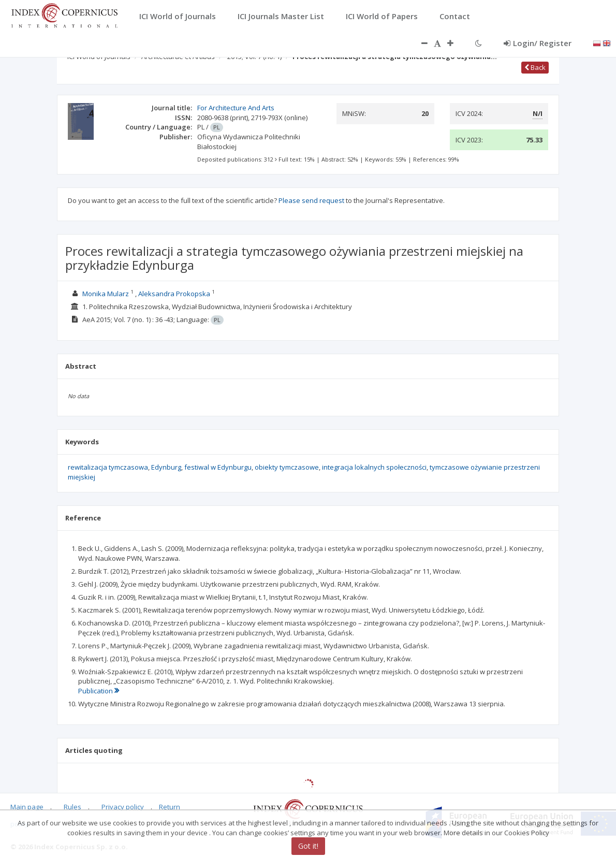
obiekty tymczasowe (287, 467)
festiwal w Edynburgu (218, 467)
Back (535, 67)
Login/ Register (538, 43)
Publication (99, 691)
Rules (72, 807)
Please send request (311, 200)
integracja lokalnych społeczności (374, 467)
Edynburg (166, 467)
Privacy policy (123, 807)
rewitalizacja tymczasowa (108, 467)
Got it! (308, 846)
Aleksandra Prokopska (174, 294)
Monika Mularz (106, 294)
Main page (27, 807)
